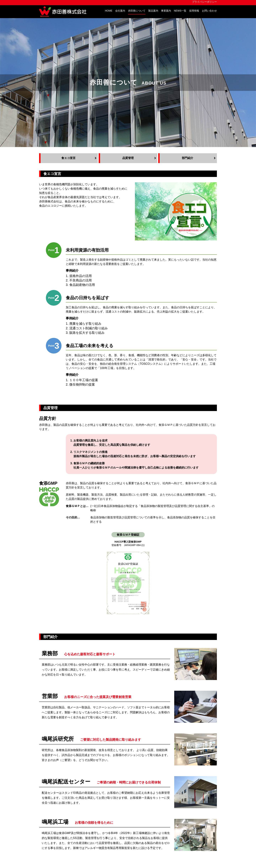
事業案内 (166, 11)
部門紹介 (64, 836)
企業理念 (64, 794)
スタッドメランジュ (204, 788)
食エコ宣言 (65, 828)
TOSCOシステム (113, 794)
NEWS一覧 (180, 11)
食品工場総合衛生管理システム (122, 811)
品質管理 (64, 832)
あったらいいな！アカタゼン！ (122, 826)
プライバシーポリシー (204, 2)
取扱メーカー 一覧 (114, 815)
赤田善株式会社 (64, 12)
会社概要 (64, 798)
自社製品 (108, 789)
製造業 (107, 806)
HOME (109, 11)
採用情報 (194, 11)
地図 (102, 846)
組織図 (62, 806)
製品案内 (153, 11)
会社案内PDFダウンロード (75, 815)
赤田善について (137, 11)
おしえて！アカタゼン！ (118, 822)
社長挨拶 (64, 789)
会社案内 (120, 11)
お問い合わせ (209, 11)
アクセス (64, 802)
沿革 (61, 811)
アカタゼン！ (95, 756)
